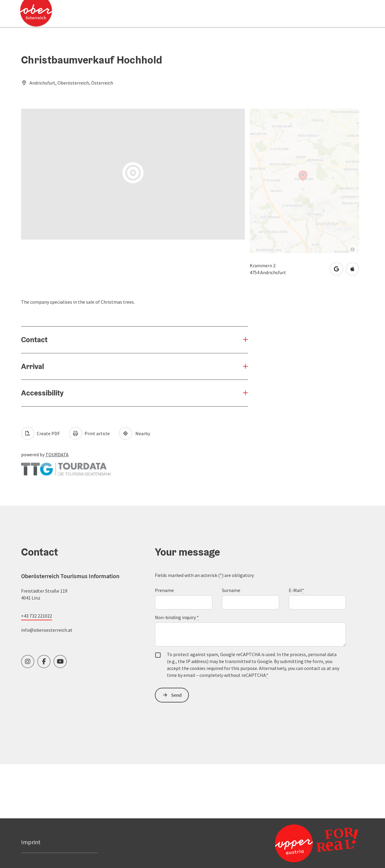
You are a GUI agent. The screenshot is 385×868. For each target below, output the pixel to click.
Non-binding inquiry (177, 617)
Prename (164, 590)
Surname (231, 590)
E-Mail (296, 590)
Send (177, 695)
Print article (89, 433)
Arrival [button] (32, 366)
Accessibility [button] (42, 393)
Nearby (134, 433)
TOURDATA (57, 454)
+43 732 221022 (37, 616)
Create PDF (40, 433)
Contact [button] (34, 339)
